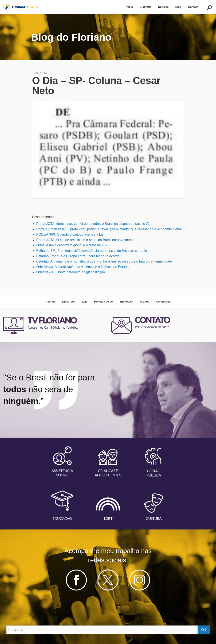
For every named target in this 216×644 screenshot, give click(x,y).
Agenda (51, 302)
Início (129, 7)
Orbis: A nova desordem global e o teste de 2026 (73, 245)
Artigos (145, 302)
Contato (193, 7)
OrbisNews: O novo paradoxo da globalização (71, 272)
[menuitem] (129, 7)
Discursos (69, 302)
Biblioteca (127, 302)
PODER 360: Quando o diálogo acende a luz (70, 234)
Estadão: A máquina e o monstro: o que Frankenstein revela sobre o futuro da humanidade (104, 261)
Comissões (163, 302)
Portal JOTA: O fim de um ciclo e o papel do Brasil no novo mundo (86, 240)
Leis (85, 302)
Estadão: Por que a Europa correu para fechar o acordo (78, 256)
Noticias (163, 7)
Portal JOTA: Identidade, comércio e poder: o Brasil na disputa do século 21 (93, 224)
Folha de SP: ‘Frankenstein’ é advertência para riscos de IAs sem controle (92, 251)
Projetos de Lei (104, 302)
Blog (178, 7)
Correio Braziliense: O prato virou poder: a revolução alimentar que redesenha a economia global (109, 229)
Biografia (145, 7)
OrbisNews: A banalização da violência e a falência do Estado (82, 267)
